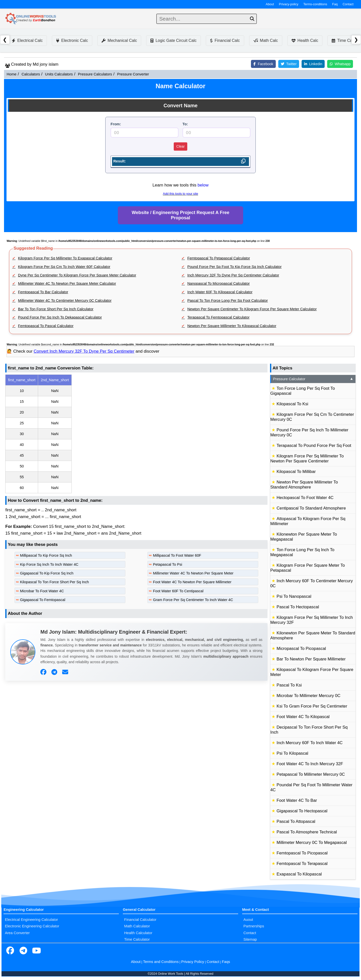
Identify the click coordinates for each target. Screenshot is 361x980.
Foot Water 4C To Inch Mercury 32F (310, 764)
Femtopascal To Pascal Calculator (46, 326)
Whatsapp (340, 64)
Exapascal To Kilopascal (299, 874)
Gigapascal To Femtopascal (43, 600)
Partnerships (254, 926)
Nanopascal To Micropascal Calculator (218, 283)
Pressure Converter (133, 74)
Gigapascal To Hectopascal (302, 811)
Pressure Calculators (95, 74)
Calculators (31, 74)
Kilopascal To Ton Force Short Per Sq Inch (55, 582)
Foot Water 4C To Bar (297, 800)
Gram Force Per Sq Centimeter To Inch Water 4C (193, 600)
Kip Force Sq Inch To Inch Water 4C (49, 564)
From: (116, 124)
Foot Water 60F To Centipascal (178, 591)
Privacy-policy (289, 4)
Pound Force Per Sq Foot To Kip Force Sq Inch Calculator (234, 267)
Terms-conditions (315, 4)
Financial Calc (225, 40)
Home (11, 74)
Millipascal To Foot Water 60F (177, 555)
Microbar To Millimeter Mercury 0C (308, 696)
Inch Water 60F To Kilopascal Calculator (220, 292)
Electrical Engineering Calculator (31, 920)
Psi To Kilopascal (292, 753)
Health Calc (305, 40)
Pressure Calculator (313, 379)
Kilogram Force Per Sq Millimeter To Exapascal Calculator (65, 258)
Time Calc (343, 40)
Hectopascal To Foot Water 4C (305, 498)
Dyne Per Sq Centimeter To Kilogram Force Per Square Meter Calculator (77, 275)
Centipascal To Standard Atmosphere (311, 508)
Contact (348, 4)
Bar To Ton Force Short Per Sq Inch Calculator (56, 309)
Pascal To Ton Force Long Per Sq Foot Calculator (228, 301)
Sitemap (250, 939)
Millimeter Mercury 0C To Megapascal (312, 843)
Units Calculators (59, 74)
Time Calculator (137, 939)
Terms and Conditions (161, 962)
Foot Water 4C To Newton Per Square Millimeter (192, 582)
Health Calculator (138, 933)
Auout (248, 920)
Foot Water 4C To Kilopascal (303, 717)
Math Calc (266, 40)
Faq (335, 4)
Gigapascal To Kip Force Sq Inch (47, 573)
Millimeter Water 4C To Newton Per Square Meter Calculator (67, 283)
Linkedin (313, 64)
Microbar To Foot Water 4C (42, 591)
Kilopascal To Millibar (296, 472)
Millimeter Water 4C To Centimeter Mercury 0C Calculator (65, 301)
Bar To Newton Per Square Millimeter (311, 659)
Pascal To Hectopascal (298, 607)
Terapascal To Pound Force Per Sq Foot (314, 446)
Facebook (263, 64)
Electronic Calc (72, 40)
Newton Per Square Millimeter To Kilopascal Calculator (232, 326)
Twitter (289, 64)
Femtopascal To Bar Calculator (43, 292)
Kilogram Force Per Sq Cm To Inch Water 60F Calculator (64, 267)
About (270, 4)
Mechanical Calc (119, 40)
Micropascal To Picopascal (301, 649)
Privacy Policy (193, 962)
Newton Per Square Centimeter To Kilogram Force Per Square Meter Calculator (252, 309)
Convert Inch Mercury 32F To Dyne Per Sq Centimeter (84, 351)
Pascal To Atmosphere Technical (307, 832)
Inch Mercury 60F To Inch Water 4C (309, 743)
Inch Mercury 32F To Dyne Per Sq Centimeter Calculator (233, 275)
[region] (136, 434)
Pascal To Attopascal (296, 821)
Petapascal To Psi (167, 564)
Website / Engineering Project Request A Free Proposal (180, 215)
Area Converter (17, 933)
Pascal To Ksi (289, 685)
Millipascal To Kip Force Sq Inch (46, 555)
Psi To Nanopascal (294, 596)
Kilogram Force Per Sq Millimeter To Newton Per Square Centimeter (307, 459)
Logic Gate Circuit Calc (173, 40)
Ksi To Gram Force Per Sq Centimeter (312, 706)
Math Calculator (137, 926)
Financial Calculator (140, 920)
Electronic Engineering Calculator (32, 926)
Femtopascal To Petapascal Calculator (219, 258)
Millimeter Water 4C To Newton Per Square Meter (193, 573)
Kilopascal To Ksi (292, 404)
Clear (180, 146)
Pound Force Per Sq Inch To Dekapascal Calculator (60, 317)
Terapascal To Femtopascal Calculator (218, 317)
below (203, 185)
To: (185, 124)
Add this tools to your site (180, 194)
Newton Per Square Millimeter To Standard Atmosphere (304, 485)
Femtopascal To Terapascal (302, 864)
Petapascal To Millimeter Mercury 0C (311, 774)
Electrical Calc (27, 40)
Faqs (226, 962)
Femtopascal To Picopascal (302, 853)
